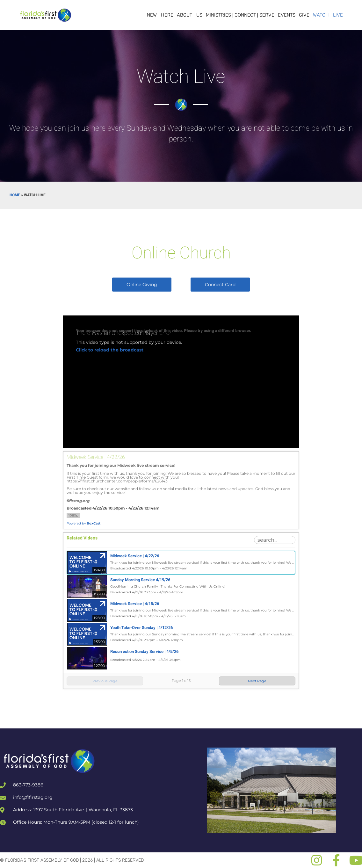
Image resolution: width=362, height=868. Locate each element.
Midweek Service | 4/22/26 (135, 556)
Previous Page (105, 681)
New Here (160, 15)
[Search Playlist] (275, 540)
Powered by (83, 523)
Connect (245, 15)
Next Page (257, 681)
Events (287, 15)
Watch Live (328, 15)
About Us (190, 15)
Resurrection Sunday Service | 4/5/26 (144, 651)
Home (15, 195)
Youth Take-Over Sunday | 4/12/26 (141, 628)
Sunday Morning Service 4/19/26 (140, 580)
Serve (267, 15)
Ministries (218, 15)
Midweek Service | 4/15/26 (135, 604)
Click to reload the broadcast (110, 350)
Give (304, 15)
